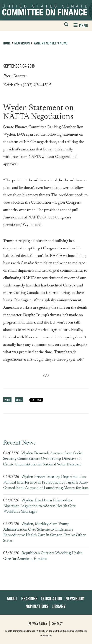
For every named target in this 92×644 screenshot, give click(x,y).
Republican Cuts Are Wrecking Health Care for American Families (43, 556)
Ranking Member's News (50, 43)
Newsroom (22, 43)
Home (7, 43)
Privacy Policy (38, 624)
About (12, 598)
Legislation (52, 598)
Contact (57, 624)
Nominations (37, 606)
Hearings (29, 598)
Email (19, 400)
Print (7, 400)
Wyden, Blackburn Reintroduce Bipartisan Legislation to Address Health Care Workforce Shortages (39, 506)
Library (59, 606)
